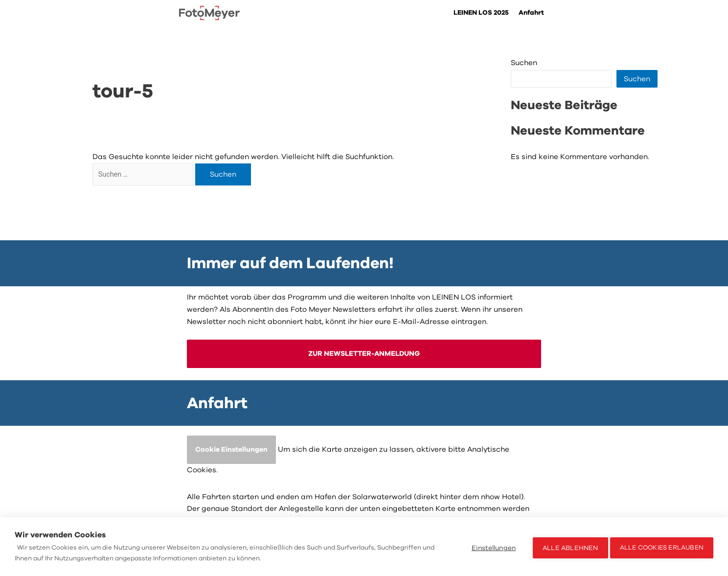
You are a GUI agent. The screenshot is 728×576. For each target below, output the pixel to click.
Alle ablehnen (568, 547)
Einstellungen (491, 547)
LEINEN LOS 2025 (479, 13)
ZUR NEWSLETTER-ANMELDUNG (364, 352)
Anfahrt (531, 13)
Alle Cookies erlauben (662, 547)
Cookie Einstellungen (233, 449)
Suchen (524, 63)
